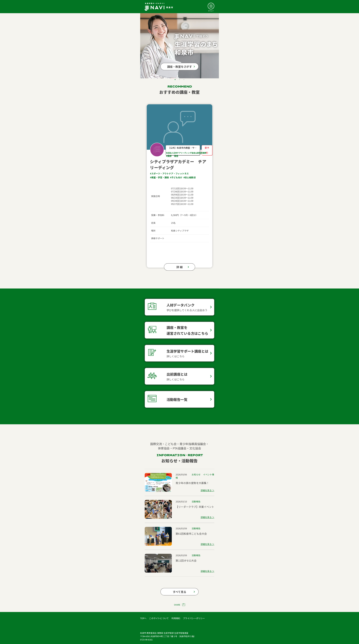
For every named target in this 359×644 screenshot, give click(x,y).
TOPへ (143, 618)
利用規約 (176, 618)
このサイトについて (159, 618)
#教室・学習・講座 (159, 177)
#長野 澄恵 (172, 156)
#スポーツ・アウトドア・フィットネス (169, 174)
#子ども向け (176, 177)
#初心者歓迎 (190, 177)
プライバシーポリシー (194, 618)
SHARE (177, 605)
